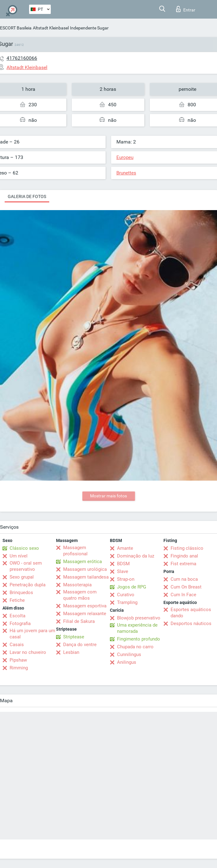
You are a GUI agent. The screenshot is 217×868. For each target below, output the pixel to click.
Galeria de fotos (27, 196)
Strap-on (126, 579)
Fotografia (20, 623)
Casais (17, 645)
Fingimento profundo (139, 639)
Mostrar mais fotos (108, 496)
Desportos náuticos (191, 623)
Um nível (19, 556)
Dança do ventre (80, 645)
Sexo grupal (22, 577)
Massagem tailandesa (86, 577)
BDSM (123, 564)
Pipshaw (18, 660)
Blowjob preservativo (139, 618)
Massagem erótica (82, 562)
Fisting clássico (187, 548)
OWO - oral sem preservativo (26, 566)
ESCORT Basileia (16, 28)
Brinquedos (21, 593)
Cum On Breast (186, 587)
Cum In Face (183, 595)
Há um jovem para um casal (32, 634)
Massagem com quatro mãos (80, 595)
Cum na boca (184, 579)
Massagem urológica (85, 569)
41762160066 (22, 58)
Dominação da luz (136, 556)
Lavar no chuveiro (28, 652)
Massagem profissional (75, 551)
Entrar (186, 9)
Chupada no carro (135, 647)
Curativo (126, 595)
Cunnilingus (129, 654)
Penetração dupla (28, 585)
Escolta (17, 616)
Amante (125, 548)
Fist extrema (183, 564)
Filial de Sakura (79, 621)
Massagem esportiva (85, 606)
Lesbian (71, 652)
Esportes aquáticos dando (191, 613)
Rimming (19, 668)
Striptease (74, 637)
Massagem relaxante (85, 614)
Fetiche (17, 600)
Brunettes (126, 173)
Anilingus (127, 662)
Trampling (127, 602)
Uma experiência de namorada (137, 628)
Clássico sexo (24, 548)
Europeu (125, 157)
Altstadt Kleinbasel (51, 28)
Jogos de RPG (132, 587)
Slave (123, 571)
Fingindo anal (184, 556)
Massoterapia (77, 585)
